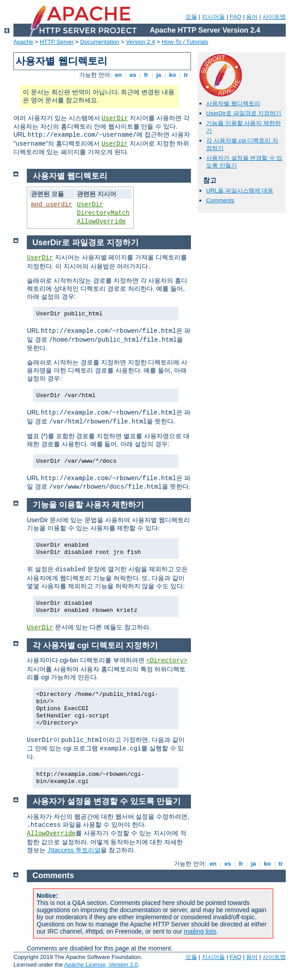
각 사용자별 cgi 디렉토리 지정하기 (95, 645)
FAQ (236, 17)
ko (173, 75)
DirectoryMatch (103, 213)
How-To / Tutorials (185, 42)
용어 (252, 17)
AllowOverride (101, 222)
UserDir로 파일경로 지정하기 (244, 113)
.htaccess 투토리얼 (74, 850)
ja (159, 75)
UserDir (115, 118)
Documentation (99, 42)
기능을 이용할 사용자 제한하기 (88, 505)
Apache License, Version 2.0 (101, 965)
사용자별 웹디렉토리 (233, 103)
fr (146, 75)
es (133, 75)
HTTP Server (57, 42)
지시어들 (213, 17)
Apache (23, 42)
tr (186, 75)
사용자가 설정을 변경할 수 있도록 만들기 (107, 801)
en (118, 75)
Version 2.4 (141, 42)
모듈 (191, 17)
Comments (220, 200)
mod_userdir (51, 205)
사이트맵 (274, 17)
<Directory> (167, 661)
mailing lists (200, 931)
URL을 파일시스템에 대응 (240, 191)
